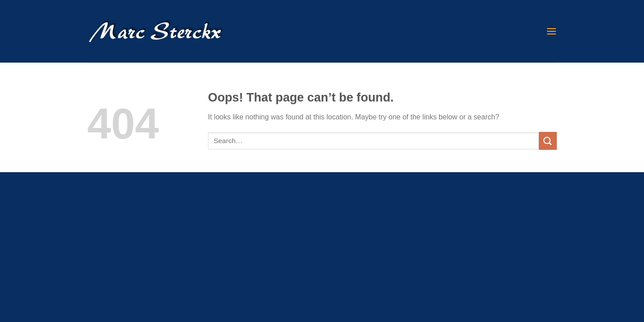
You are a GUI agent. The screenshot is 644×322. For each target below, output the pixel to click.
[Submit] (548, 141)
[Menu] (551, 31)
